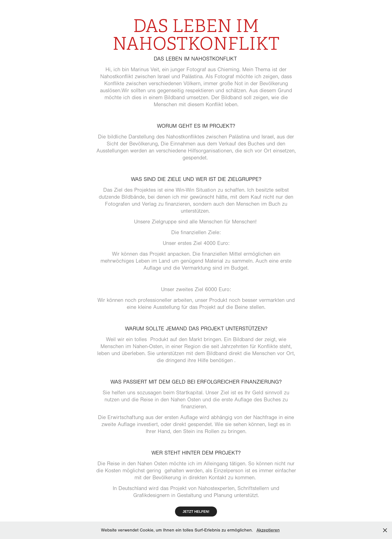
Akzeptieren (268, 530)
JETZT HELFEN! (196, 512)
